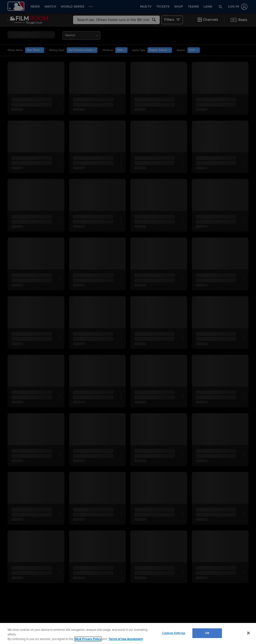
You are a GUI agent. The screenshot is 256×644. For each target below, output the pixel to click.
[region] (128, 633)
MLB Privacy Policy (88, 639)
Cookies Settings (174, 633)
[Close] (248, 633)
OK (207, 633)
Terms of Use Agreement (126, 639)
